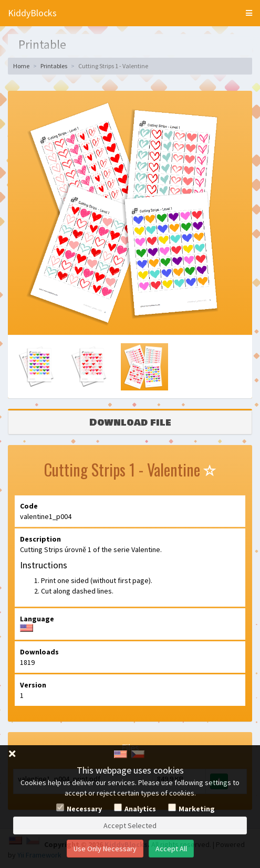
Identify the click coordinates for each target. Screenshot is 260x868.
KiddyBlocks (32, 13)
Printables (54, 66)
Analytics (140, 809)
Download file (130, 422)
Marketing (197, 809)
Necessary (84, 809)
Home (21, 66)
